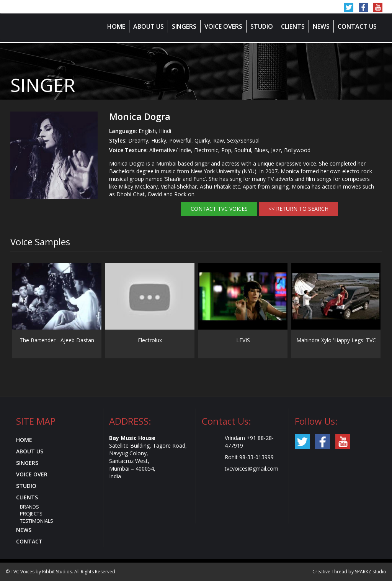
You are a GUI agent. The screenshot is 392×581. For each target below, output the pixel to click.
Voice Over (32, 474)
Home (116, 26)
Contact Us (357, 26)
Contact (29, 541)
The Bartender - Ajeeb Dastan (57, 340)
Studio (262, 26)
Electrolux (150, 340)
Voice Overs (223, 26)
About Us (149, 26)
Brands (29, 507)
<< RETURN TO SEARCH (298, 209)
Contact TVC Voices (219, 209)
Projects (31, 514)
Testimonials (37, 521)
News (321, 26)
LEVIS (243, 340)
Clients (293, 26)
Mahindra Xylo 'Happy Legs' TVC (336, 340)
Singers (184, 26)
